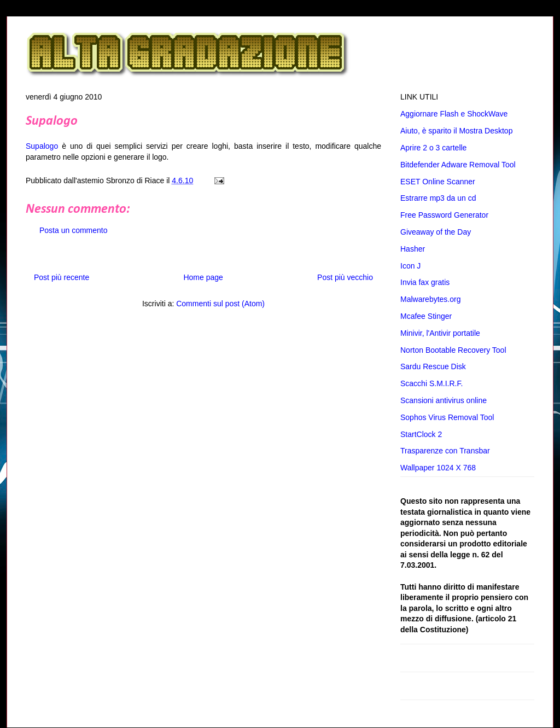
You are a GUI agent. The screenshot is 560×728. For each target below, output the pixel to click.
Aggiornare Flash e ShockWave (454, 114)
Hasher (413, 249)
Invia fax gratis (425, 282)
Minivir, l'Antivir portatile (440, 333)
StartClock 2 (421, 434)
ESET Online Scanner (438, 182)
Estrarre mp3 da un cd (438, 198)
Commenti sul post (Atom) (220, 304)
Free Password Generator (444, 215)
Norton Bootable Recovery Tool (453, 350)
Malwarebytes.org (431, 299)
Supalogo (52, 121)
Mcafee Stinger (426, 316)
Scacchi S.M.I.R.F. (431, 383)
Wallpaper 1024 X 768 (438, 468)
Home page (203, 277)
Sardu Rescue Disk (433, 366)
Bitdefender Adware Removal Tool (458, 165)
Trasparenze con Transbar (445, 451)
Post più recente (62, 277)
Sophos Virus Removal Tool (447, 417)
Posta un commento (74, 230)
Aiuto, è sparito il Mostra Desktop (456, 131)
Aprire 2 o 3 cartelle (433, 148)
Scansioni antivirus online (444, 400)
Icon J (410, 266)
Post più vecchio (345, 277)
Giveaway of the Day (436, 232)
